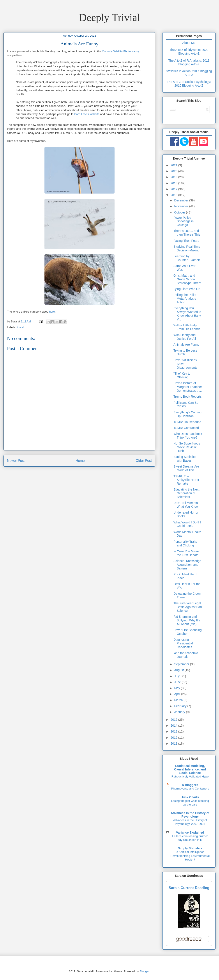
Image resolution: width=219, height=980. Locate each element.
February (181, 706)
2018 (174, 183)
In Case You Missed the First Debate (187, 553)
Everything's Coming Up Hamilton (187, 414)
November (182, 206)
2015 (174, 720)
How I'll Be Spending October (188, 632)
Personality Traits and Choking (185, 543)
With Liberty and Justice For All (185, 337)
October (180, 212)
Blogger (144, 971)
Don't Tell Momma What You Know (186, 505)
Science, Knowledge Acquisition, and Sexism (187, 565)
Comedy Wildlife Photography (121, 51)
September (182, 664)
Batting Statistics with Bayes (185, 459)
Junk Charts (190, 797)
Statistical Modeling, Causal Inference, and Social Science (190, 769)
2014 (174, 726)
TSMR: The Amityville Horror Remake (186, 480)
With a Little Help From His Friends (187, 327)
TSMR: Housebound (187, 422)
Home (80, 461)
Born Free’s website (87, 114)
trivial (20, 327)
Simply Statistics (190, 848)
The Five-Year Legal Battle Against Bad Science (188, 607)
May (177, 688)
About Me (189, 43)
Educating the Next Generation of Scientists (186, 493)
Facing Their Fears (186, 241)
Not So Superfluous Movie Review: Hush (187, 447)
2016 (174, 195)
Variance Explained (190, 832)
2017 (174, 189)
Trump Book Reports (188, 397)
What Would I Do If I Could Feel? (187, 524)
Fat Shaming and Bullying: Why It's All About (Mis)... (187, 620)
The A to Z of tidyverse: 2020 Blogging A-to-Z (189, 52)
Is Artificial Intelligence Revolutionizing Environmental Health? (190, 856)
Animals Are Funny (186, 345)
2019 (174, 177)
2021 (174, 165)
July (177, 676)
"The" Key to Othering (182, 375)
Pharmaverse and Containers (190, 789)
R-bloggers (190, 785)
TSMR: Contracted (186, 428)
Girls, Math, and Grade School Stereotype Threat (187, 279)
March (179, 700)
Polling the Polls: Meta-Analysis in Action (186, 299)
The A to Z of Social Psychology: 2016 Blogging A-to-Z (189, 84)
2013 (174, 731)
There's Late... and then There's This (187, 233)
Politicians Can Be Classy (186, 405)
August (179, 670)
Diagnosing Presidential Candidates (183, 643)
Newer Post (16, 461)
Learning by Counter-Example (187, 258)
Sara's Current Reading (189, 888)
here (52, 312)
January (180, 712)
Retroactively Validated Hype (190, 776)
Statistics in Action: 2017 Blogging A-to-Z (189, 73)
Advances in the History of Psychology (190, 815)
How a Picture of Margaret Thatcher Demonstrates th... (188, 387)
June (178, 682)
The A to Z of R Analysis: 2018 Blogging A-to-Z (189, 62)
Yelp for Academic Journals (186, 655)
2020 (174, 171)
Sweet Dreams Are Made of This (186, 468)
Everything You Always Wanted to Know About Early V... (187, 314)
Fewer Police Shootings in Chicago (184, 221)
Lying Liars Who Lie (187, 289)
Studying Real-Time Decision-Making (187, 248)
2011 (174, 743)
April (178, 694)
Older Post (144, 461)
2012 (174, 738)
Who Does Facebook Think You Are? (188, 436)
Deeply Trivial (110, 17)
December (182, 200)
